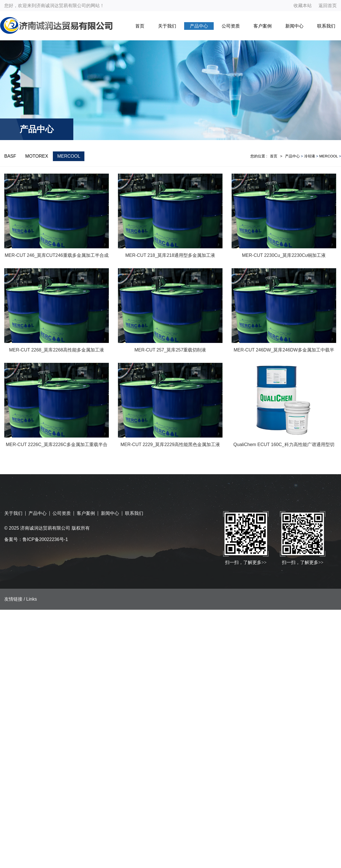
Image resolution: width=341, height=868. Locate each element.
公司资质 (231, 26)
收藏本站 (303, 6)
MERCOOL (69, 156)
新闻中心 (294, 26)
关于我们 (167, 26)
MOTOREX (37, 156)
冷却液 (310, 156)
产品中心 (199, 26)
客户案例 (263, 26)
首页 (140, 26)
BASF (10, 156)
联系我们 (326, 26)
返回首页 (328, 6)
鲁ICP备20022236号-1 (45, 539)
